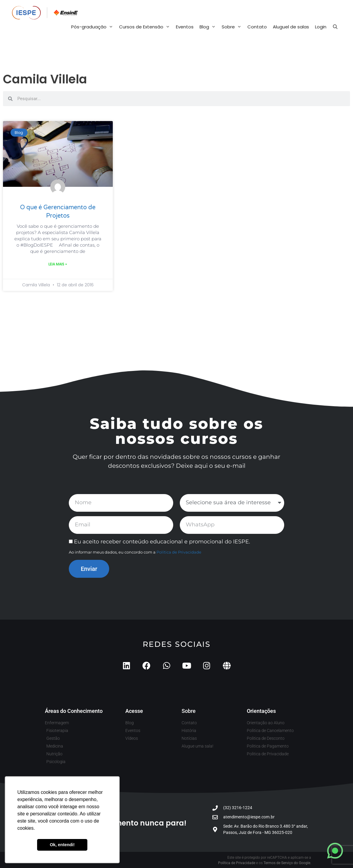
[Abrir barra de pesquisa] (335, 27)
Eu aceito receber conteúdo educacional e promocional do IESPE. (162, 542)
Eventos (185, 27)
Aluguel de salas (291, 27)
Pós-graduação (94, 27)
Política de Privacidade (179, 552)
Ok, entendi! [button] (62, 845)
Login (321, 27)
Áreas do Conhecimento (74, 711)
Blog (209, 27)
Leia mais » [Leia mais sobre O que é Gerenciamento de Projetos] (58, 264)
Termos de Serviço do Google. (287, 863)
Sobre (233, 27)
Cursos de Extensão (146, 27)
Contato (257, 27)
